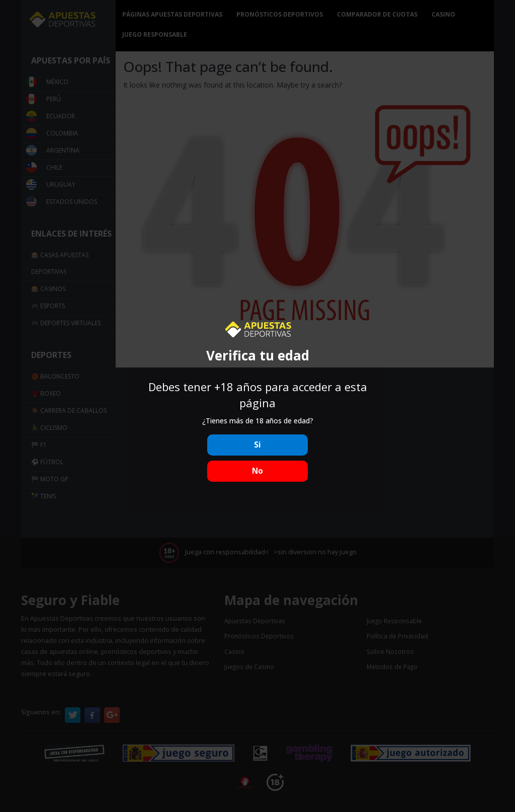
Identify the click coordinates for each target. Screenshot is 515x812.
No (257, 471)
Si (257, 445)
